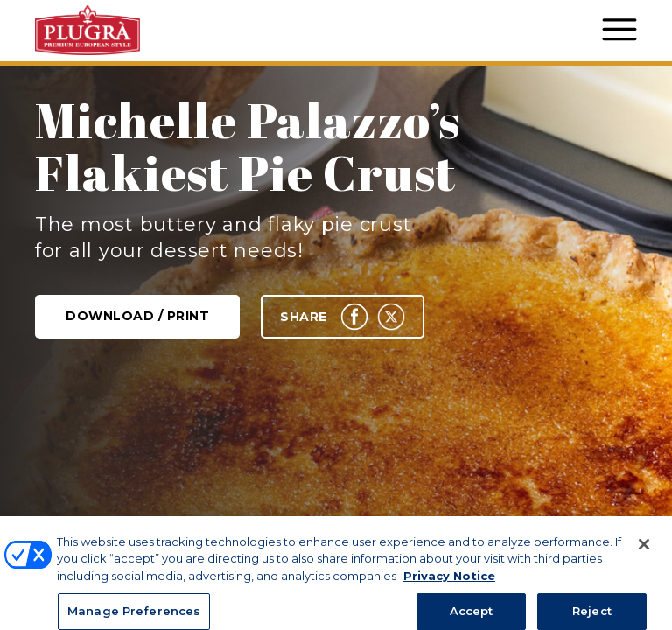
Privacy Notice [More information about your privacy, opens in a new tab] (449, 589)
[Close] (644, 557)
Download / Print (137, 316)
